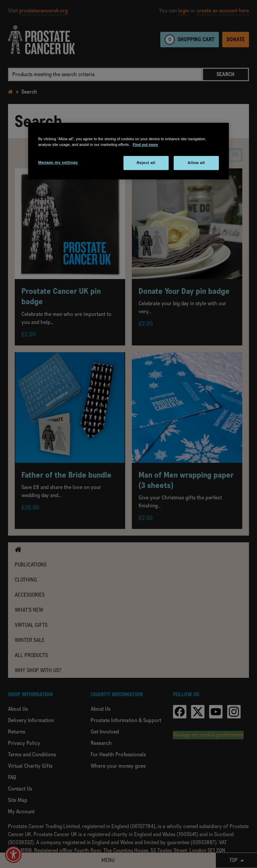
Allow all (196, 163)
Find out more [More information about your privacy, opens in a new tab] (145, 145)
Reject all (146, 163)
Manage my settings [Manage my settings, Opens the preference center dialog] (58, 162)
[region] (128, 151)
